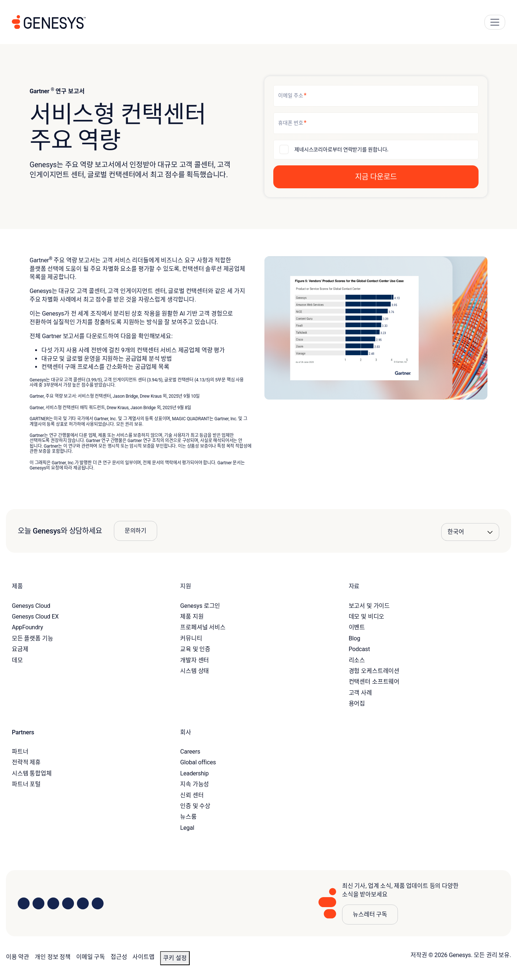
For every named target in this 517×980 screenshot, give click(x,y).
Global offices (198, 762)
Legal (187, 828)
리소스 (357, 660)
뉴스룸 (188, 817)
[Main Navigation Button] (495, 22)
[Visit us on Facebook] (68, 903)
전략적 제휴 (26, 762)
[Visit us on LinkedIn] (24, 903)
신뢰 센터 (192, 795)
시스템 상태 (195, 671)
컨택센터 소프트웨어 (374, 682)
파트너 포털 (26, 784)
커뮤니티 (191, 638)
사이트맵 (143, 957)
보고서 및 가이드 (369, 606)
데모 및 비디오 (367, 617)
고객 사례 (360, 693)
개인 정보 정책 (53, 957)
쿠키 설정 (175, 958)
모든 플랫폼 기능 (33, 638)
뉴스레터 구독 (370, 914)
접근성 (119, 957)
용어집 (357, 703)
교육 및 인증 (195, 649)
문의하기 (136, 531)
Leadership (194, 773)
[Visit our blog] (98, 903)
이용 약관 (18, 957)
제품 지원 (192, 617)
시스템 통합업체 (32, 773)
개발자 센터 (195, 660)
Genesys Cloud (31, 606)
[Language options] (470, 532)
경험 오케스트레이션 (374, 671)
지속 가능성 (195, 784)
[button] (376, 177)
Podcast (359, 649)
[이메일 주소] (376, 96)
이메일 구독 (91, 957)
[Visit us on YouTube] (83, 903)
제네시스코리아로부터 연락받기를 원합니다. (341, 149)
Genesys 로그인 (200, 606)
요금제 (20, 649)
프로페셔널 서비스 (203, 627)
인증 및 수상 (195, 806)
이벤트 (357, 627)
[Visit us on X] (53, 903)
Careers (190, 752)
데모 (17, 660)
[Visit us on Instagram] (38, 903)
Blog (354, 638)
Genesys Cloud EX (35, 617)
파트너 (20, 752)
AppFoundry (27, 627)
